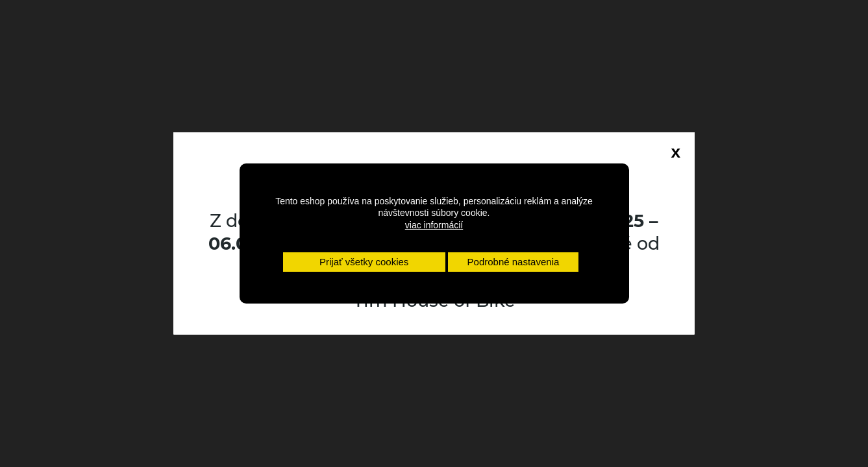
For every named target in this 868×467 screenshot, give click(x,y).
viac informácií (434, 225)
